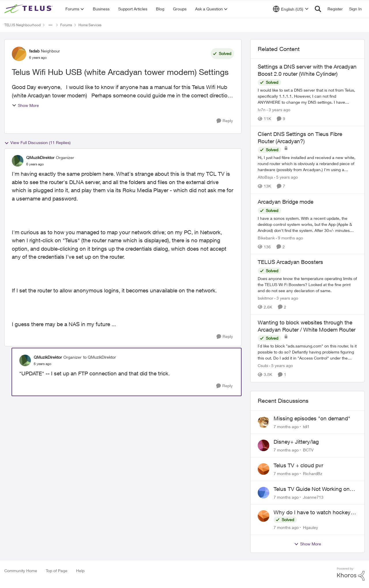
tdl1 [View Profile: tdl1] (306, 426)
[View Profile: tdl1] (263, 422)
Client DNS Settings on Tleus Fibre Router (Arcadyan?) (300, 138)
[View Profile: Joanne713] (263, 493)
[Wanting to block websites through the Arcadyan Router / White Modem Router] (307, 352)
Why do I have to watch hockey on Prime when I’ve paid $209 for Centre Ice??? (314, 513)
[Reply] (225, 121)
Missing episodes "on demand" (312, 418)
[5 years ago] (286, 177)
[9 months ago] (289, 238)
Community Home (21, 571)
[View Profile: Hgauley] (263, 516)
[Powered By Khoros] (351, 574)
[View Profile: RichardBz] (263, 469)
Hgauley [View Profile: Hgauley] (310, 527)
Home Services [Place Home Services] (90, 25)
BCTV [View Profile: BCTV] (308, 450)
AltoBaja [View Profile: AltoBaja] (265, 177)
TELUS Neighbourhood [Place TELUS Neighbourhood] (22, 25)
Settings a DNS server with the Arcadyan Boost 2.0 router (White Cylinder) (307, 70)
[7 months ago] (286, 426)
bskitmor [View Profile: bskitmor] (266, 298)
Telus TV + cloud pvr (298, 465)
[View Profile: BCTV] (263, 445)
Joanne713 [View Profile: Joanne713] (313, 497)
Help (80, 571)
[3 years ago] (278, 110)
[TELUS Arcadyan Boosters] (307, 284)
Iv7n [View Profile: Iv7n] (262, 110)
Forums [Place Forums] (66, 25)
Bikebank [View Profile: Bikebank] (266, 238)
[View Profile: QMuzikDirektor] (18, 161)
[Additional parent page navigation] (50, 25)
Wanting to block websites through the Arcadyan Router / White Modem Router (307, 326)
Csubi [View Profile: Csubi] (263, 366)
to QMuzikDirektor (99, 357)
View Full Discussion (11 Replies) (37, 143)
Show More (25, 105)
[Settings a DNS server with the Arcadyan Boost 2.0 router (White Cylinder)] (307, 96)
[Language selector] (291, 9)
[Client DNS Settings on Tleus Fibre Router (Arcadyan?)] (307, 164)
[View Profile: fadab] (19, 54)
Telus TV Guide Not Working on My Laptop (312, 489)
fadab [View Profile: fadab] (34, 51)
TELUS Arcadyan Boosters (290, 262)
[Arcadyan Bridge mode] (307, 224)
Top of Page (57, 571)
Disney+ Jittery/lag (296, 442)
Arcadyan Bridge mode (286, 202)
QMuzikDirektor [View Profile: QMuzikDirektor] (40, 157)
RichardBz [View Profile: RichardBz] (313, 473)
